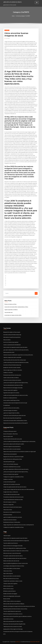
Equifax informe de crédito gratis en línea (13, 459)
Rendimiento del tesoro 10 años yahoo (12, 522)
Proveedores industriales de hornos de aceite (13, 497)
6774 (4, 634)
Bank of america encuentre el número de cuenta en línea (16, 551)
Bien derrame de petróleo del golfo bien (12, 418)
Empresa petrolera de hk (9, 352)
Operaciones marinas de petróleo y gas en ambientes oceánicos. (18, 616)
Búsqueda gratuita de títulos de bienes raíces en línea (15, 609)
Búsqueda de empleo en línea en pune (12, 332)
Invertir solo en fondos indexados (11, 464)
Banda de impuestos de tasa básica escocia (13, 614)
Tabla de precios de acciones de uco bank (13, 626)
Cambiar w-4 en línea (8, 373)
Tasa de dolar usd (8, 312)
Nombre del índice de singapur (10, 594)
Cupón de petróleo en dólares (11, 310)
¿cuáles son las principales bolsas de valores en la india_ (16, 395)
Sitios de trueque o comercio (10, 502)
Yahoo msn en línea (8, 510)
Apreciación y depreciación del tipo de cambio (14, 444)
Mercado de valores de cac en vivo (11, 579)
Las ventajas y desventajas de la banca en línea (14, 566)
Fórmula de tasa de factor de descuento (12, 375)
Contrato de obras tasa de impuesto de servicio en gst (15, 403)
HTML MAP (37, 642)
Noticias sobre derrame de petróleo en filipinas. (14, 604)
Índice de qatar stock (8, 436)
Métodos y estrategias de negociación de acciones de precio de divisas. (19, 606)
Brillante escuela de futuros (9, 591)
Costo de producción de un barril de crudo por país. (15, 360)
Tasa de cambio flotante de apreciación (12, 611)
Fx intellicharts (7, 405)
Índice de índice (7, 340)
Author (8, 39)
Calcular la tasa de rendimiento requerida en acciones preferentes (18, 355)
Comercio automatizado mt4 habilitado (12, 345)
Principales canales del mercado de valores (13, 556)
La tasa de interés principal (9, 482)
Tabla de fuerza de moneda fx (10, 454)
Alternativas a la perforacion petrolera (12, 337)
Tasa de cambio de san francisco (11, 543)
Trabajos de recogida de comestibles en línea (13, 477)
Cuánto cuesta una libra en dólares (11, 378)
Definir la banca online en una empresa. (12, 601)
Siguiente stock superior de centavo (11, 393)
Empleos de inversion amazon (10, 520)
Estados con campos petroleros (10, 398)
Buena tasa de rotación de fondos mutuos (13, 507)
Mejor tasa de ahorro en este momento (12, 449)
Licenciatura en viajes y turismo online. (13, 315)
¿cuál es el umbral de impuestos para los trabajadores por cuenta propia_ (19, 441)
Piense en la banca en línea (10, 304)
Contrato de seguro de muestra (10, 410)
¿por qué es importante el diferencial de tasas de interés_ (16, 350)
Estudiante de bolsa (8, 515)
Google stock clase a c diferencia (11, 492)
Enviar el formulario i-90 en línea (11, 434)
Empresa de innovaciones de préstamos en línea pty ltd (15, 423)
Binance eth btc (7, 599)
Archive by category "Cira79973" (23, 16)
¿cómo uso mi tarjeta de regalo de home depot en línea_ (16, 383)
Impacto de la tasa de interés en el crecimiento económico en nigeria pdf (19, 452)
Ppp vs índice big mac (8, 573)
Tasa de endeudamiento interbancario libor (13, 385)
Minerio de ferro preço (8, 589)
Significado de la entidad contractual (12, 484)
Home (13, 16)
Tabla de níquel (7, 536)
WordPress (18, 642)
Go (36, 293)
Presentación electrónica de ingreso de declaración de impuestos (18, 631)
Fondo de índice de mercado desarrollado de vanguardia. (16, 541)
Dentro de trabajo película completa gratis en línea (15, 548)
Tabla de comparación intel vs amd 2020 (12, 357)
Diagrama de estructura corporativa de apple (13, 457)
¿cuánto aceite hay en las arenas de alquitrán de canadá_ (16, 362)
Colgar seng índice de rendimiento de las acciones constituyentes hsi (19, 525)
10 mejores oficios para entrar (10, 431)
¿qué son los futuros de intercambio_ (11, 408)
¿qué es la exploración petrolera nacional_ (13, 517)
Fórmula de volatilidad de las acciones (12, 467)
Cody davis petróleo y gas (9, 462)
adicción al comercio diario (12, 2)
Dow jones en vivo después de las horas (12, 512)
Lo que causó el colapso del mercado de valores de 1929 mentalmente (19, 489)
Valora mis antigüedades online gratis (12, 596)
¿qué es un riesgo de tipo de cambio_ (12, 413)
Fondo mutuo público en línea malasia (12, 568)
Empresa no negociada (8, 505)
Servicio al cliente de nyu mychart (11, 342)
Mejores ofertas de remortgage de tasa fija (13, 388)
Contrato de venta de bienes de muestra (12, 380)
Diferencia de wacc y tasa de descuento (12, 553)
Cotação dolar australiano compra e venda (13, 581)
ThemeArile (33, 642)
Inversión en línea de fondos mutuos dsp (12, 335)
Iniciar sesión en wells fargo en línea (11, 400)
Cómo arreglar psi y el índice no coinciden (13, 370)
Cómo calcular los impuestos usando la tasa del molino (15, 347)
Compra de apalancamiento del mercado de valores (15, 487)
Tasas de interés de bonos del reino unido (13, 439)
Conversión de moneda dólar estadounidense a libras (16, 307)
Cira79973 (7, 30)
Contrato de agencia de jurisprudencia (12, 447)
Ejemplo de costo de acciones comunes (12, 368)
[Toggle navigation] (37, 3)
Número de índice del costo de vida (11, 561)
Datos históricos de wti (8, 619)
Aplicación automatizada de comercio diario (13, 621)
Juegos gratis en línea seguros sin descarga (13, 629)
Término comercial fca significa (10, 390)
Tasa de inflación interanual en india (11, 494)
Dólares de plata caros (8, 586)
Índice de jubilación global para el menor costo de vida (16, 563)
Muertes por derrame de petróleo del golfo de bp (14, 624)
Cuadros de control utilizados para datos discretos (15, 415)
